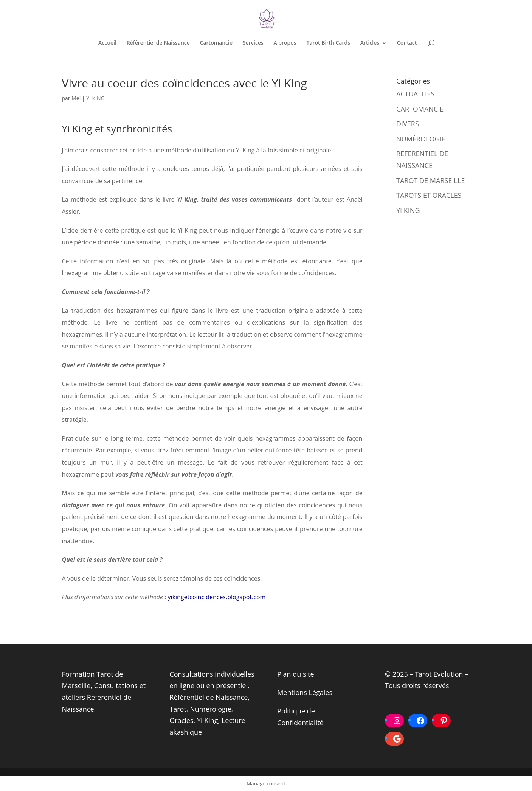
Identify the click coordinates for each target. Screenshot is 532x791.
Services (253, 43)
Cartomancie (216, 43)
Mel (76, 98)
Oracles (181, 720)
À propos (285, 43)
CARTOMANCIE (420, 109)
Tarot (178, 709)
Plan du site (295, 674)
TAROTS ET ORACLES (429, 195)
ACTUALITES (415, 94)
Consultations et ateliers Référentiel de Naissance (104, 697)
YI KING (95, 98)
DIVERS (408, 124)
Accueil (107, 43)
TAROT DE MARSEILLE (430, 180)
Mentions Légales (305, 692)
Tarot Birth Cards (328, 43)
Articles (370, 43)
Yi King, (208, 720)
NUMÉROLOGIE (421, 139)
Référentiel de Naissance (158, 43)
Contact (407, 43)
